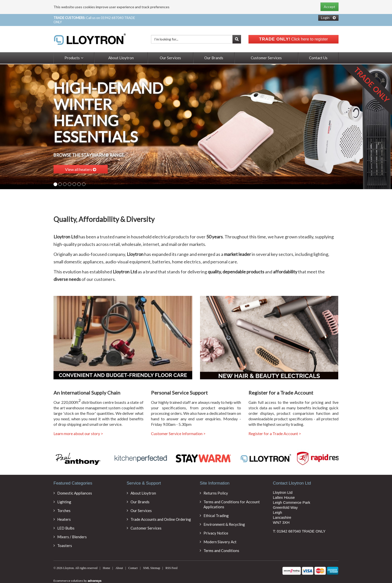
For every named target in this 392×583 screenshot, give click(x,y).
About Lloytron (121, 58)
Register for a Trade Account (275, 434)
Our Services (170, 58)
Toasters (65, 546)
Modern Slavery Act (220, 542)
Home (106, 568)
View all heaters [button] (81, 169)
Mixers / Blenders (72, 537)
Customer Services (266, 58)
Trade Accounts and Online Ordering (161, 519)
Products (74, 58)
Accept (329, 7)
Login (325, 18)
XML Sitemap (152, 568)
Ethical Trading (216, 516)
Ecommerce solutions (69, 581)
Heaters (64, 519)
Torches (64, 511)
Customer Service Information (178, 434)
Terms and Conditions (221, 551)
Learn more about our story (78, 434)
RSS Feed (171, 568)
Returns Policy (216, 493)
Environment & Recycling (224, 524)
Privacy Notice (216, 533)
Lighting (64, 502)
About (119, 568)
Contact (133, 568)
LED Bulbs (66, 528)
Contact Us (318, 58)
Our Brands (214, 58)
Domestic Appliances (75, 493)
